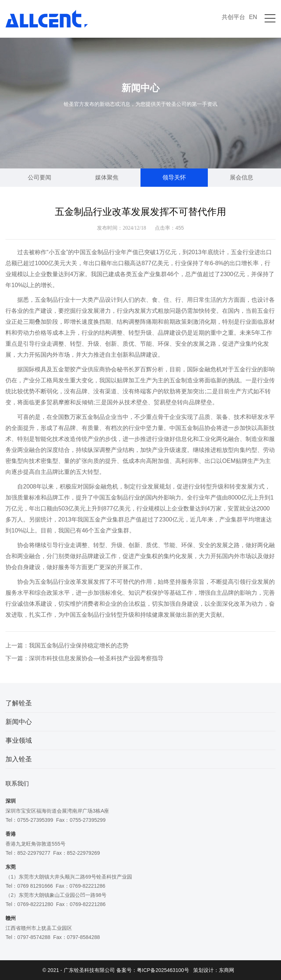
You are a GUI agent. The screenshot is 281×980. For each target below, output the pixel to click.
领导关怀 (174, 177)
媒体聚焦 (107, 177)
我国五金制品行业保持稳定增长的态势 (79, 645)
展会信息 (241, 177)
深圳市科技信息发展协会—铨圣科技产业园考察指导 (96, 658)
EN (253, 17)
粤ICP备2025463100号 (163, 970)
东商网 (226, 970)
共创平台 (233, 17)
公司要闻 (40, 177)
